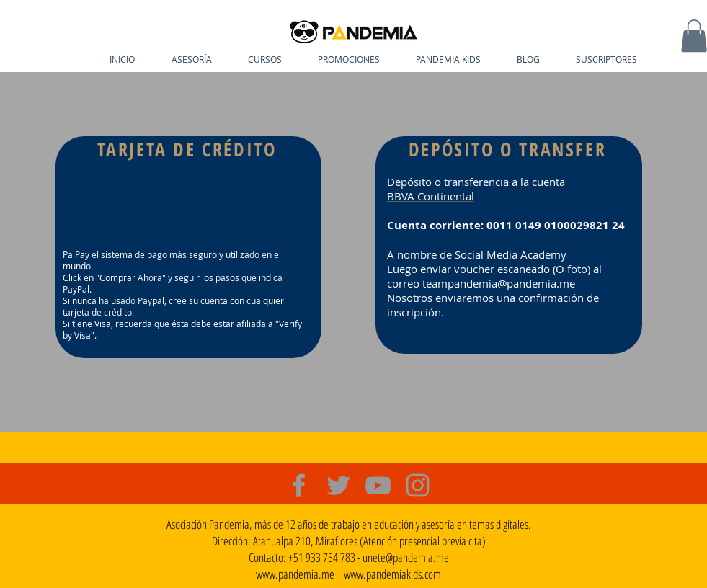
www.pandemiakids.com (392, 574)
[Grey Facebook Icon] (299, 485)
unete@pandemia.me (406, 557)
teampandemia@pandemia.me (499, 283)
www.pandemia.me (295, 574)
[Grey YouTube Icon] (378, 485)
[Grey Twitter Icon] (338, 485)
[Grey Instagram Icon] (418, 485)
